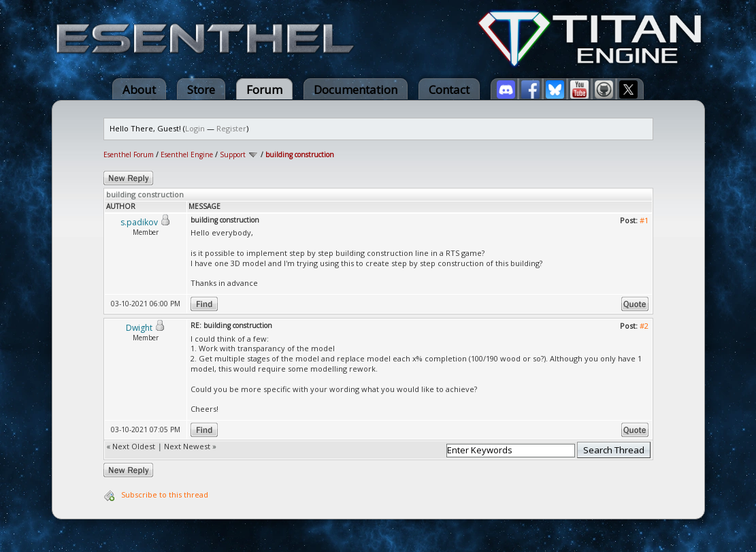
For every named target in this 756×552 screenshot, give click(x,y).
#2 (644, 326)
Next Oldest (134, 446)
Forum (264, 90)
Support (233, 155)
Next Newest (187, 446)
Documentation (356, 90)
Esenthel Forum (129, 155)
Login (195, 128)
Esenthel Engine (187, 155)
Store (201, 90)
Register (231, 128)
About (139, 90)
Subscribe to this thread (165, 494)
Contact (449, 90)
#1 (644, 220)
